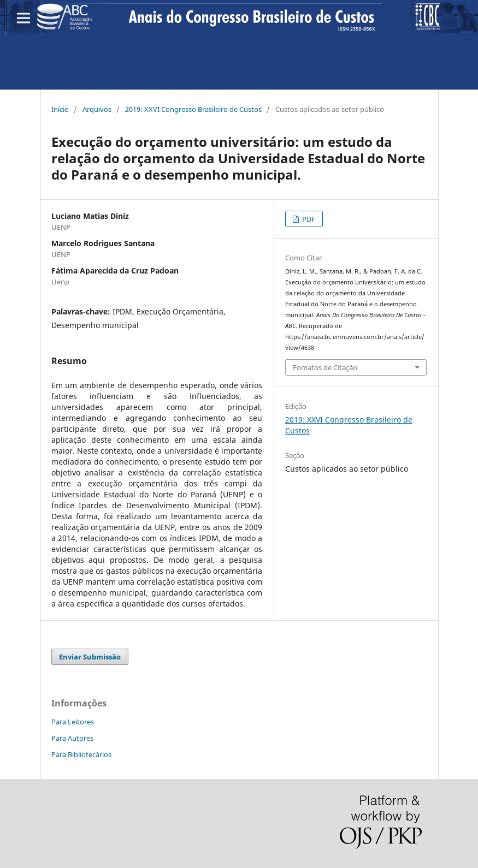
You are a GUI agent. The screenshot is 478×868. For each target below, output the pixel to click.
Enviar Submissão (90, 657)
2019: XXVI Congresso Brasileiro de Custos (193, 109)
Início (60, 109)
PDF (308, 219)
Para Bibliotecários (81, 754)
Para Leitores (73, 722)
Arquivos (97, 109)
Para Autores (72, 738)
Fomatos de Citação (325, 367)
